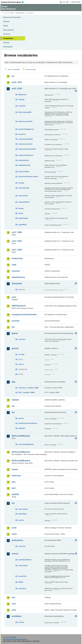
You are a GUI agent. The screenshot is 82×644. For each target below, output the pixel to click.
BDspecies (22, 95)
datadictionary (18, 277)
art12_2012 (17, 82)
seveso (15, 554)
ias (13, 406)
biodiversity (17, 258)
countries (22, 106)
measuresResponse (26, 155)
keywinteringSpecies (26, 129)
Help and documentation (12, 17)
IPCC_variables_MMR (26, 392)
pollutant (22, 428)
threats (21, 208)
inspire (15, 469)
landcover (16, 476)
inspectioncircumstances (28, 423)
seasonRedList (24, 202)
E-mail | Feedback (10, 637)
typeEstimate (23, 218)
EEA (13, 2)
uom (14, 604)
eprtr (14, 297)
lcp (13, 503)
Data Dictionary (20, 13)
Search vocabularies (14, 69)
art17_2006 (17, 232)
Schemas (7, 34)
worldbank (17, 616)
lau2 (14, 488)
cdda (14, 265)
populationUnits (24, 165)
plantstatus (23, 514)
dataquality (17, 283)
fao (13, 327)
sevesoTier (23, 576)
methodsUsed (24, 160)
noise (14, 534)
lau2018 (15, 494)
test (13, 597)
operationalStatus (25, 560)
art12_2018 (17, 89)
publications (17, 540)
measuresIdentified (26, 139)
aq (13, 76)
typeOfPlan (23, 225)
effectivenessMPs (25, 112)
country (21, 622)
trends (21, 213)
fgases (15, 333)
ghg (13, 382)
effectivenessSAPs (25, 121)
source (21, 364)
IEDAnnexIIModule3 (21, 452)
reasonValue (23, 566)
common (16, 271)
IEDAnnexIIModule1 (21, 436)
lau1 (14, 482)
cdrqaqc (21, 99)
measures (22, 134)
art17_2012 (17, 241)
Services (6, 43)
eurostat (16, 321)
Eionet (12, 13)
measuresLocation (25, 144)
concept (21, 354)
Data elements (8, 30)
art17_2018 (17, 250)
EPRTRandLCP (19, 306)
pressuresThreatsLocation (28, 176)
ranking (21, 183)
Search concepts (31, 69)
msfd (14, 528)
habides (15, 400)
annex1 (21, 418)
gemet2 (15, 348)
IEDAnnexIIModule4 (21, 461)
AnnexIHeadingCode (26, 444)
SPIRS (21, 582)
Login (64, 2)
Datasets (6, 21)
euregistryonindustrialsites (24, 315)
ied (13, 412)
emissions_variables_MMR (28, 388)
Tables (6, 26)
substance (22, 588)
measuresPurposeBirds (27, 149)
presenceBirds (24, 172)
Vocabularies (8, 38)
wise (14, 610)
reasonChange (24, 188)
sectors (21, 520)
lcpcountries (23, 509)
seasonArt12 (23, 196)
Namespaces (8, 47)
